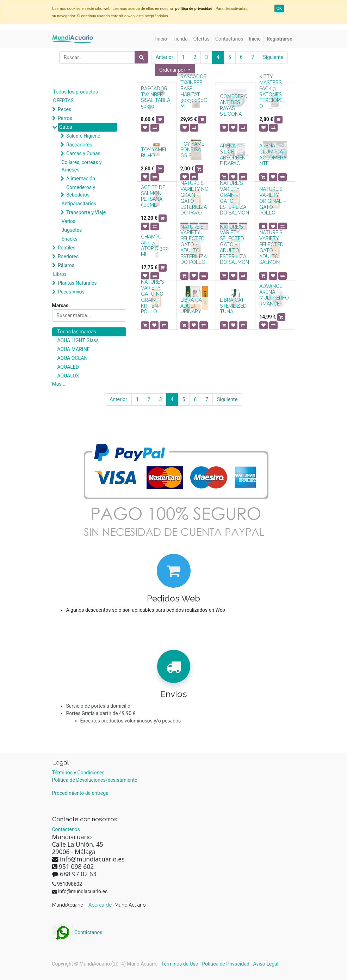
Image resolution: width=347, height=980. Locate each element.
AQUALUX (68, 376)
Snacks (70, 239)
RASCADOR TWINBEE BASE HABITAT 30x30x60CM (194, 91)
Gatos (66, 127)
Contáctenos (66, 829)
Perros (65, 118)
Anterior (165, 57)
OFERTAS (64, 101)
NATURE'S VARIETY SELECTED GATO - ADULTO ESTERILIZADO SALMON (234, 245)
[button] (175, 70)
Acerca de (101, 905)
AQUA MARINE (74, 349)
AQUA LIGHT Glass (78, 340)
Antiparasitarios (79, 204)
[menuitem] (161, 39)
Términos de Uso (180, 964)
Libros (60, 274)
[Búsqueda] (141, 57)
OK (279, 8)
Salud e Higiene (83, 136)
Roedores (68, 256)
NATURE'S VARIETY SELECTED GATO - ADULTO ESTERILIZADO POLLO (194, 245)
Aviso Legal (266, 964)
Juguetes (72, 230)
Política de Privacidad (226, 964)
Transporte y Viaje (86, 212)
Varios (69, 221)
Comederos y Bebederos (81, 191)
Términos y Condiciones (78, 773)
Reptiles (67, 248)
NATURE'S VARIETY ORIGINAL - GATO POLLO (272, 201)
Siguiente (273, 57)
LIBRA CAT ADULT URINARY (193, 306)
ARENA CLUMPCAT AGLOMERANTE (273, 155)
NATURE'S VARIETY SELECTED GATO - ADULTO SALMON (271, 247)
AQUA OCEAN (73, 358)
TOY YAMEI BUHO (153, 153)
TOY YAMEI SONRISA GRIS (193, 150)
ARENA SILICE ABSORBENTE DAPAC (234, 155)
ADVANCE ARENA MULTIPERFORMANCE (274, 295)
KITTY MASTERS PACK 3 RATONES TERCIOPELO (272, 91)
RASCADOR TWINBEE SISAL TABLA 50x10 (156, 97)
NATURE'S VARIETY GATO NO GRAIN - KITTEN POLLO (152, 297)
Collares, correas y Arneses (82, 166)
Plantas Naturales (77, 283)
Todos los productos (76, 92)
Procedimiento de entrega (80, 793)
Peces (64, 109)
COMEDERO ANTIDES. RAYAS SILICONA (234, 105)
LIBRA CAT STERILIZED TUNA (233, 306)
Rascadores (79, 145)
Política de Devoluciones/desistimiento (95, 780)
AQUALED (68, 367)
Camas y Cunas (83, 153)
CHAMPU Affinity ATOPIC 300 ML (155, 246)
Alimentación (81, 179)
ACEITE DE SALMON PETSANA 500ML (153, 196)
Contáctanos (77, 932)
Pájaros (66, 265)
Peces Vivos (71, 292)
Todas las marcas (77, 332)
